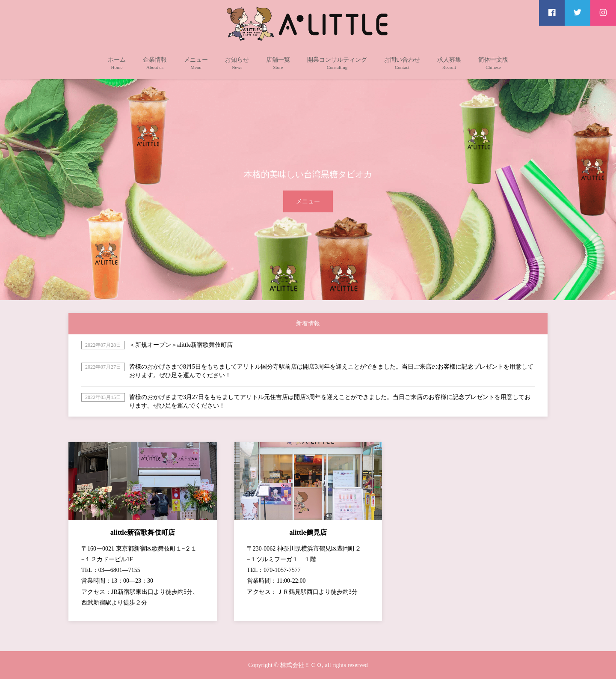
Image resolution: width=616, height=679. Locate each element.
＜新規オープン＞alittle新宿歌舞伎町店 (181, 345)
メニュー (308, 201)
